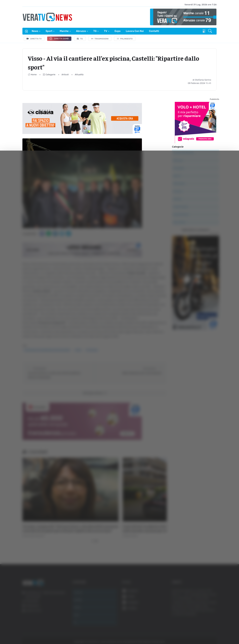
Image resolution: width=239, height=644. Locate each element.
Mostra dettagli (181, 632)
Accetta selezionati (205, 601)
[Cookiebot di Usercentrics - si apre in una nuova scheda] (28, 632)
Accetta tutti (205, 590)
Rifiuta (205, 612)
